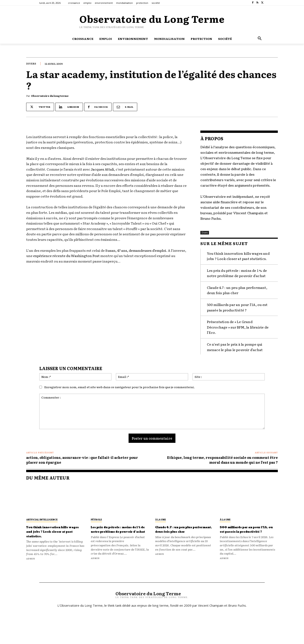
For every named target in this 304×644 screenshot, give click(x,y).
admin (31, 562)
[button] (260, 39)
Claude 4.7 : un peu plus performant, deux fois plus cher (237, 289)
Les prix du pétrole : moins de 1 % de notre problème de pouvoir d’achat (237, 272)
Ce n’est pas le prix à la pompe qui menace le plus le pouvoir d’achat (235, 346)
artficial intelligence (42, 518)
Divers (31, 63)
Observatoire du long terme (50, 96)
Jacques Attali (102, 169)
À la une (161, 518)
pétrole (96, 518)
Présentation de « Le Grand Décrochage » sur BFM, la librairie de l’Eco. (238, 326)
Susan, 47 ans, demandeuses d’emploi (136, 250)
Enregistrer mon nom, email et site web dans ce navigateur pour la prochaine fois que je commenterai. (119, 386)
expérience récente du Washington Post (66, 256)
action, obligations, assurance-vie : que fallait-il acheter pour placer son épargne (82, 459)
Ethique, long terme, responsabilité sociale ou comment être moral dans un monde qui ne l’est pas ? (222, 459)
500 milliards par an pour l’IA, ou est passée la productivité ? (237, 306)
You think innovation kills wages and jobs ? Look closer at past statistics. (51, 533)
